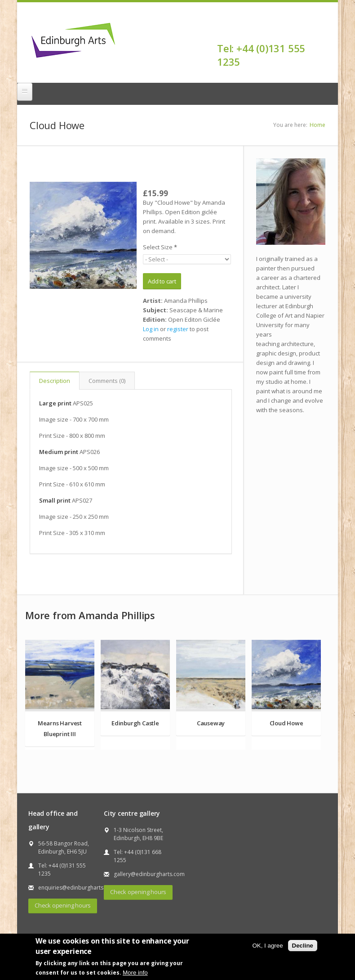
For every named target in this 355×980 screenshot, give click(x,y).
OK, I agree (267, 946)
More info (135, 973)
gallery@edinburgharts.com (149, 874)
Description (55, 381)
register (178, 329)
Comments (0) (107, 381)
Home (317, 125)
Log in (151, 329)
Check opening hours (63, 905)
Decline (303, 946)
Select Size (160, 247)
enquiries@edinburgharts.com (77, 888)
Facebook (320, 32)
